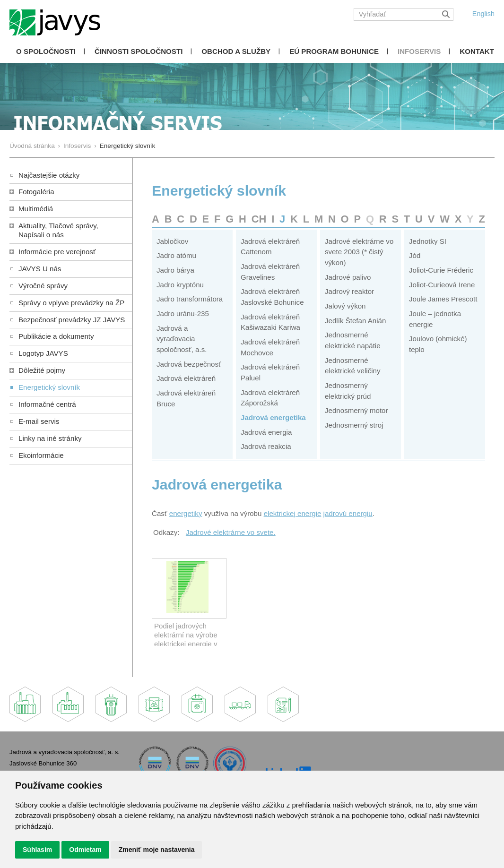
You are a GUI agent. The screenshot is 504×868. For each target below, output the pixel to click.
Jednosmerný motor (356, 410)
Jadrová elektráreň (186, 378)
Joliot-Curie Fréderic (441, 270)
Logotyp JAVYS (43, 353)
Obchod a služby (236, 51)
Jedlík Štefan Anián (355, 321)
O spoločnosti (46, 51)
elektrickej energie (293, 513)
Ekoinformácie (41, 455)
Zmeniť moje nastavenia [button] (157, 850)
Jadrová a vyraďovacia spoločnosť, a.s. (182, 339)
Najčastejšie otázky (49, 175)
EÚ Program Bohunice (334, 51)
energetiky (186, 513)
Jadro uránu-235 (183, 314)
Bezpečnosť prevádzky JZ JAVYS (72, 320)
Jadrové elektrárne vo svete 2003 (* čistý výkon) (359, 252)
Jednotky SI (428, 241)
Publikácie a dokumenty (56, 336)
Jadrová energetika (273, 417)
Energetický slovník (49, 387)
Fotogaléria (36, 192)
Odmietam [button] (85, 850)
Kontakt (477, 51)
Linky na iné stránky (50, 438)
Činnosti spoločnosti (139, 51)
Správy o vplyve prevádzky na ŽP (71, 303)
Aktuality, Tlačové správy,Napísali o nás (58, 230)
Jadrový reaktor (349, 291)
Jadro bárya (175, 270)
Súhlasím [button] (37, 850)
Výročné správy (43, 286)
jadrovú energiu (348, 513)
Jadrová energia (266, 432)
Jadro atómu (176, 255)
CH (259, 219)
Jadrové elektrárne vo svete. (231, 532)
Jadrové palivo (348, 277)
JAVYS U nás (40, 269)
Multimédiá (36, 209)
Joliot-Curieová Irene (442, 285)
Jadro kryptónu (180, 285)
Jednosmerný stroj (354, 425)
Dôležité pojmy (42, 370)
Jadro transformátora (190, 299)
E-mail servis (39, 421)
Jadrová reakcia (266, 446)
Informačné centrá (47, 404)
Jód (415, 255)
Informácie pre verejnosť (57, 252)
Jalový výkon (345, 306)
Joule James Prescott (443, 299)
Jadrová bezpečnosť (189, 364)
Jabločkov (172, 241)
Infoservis (419, 51)
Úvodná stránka (32, 146)
